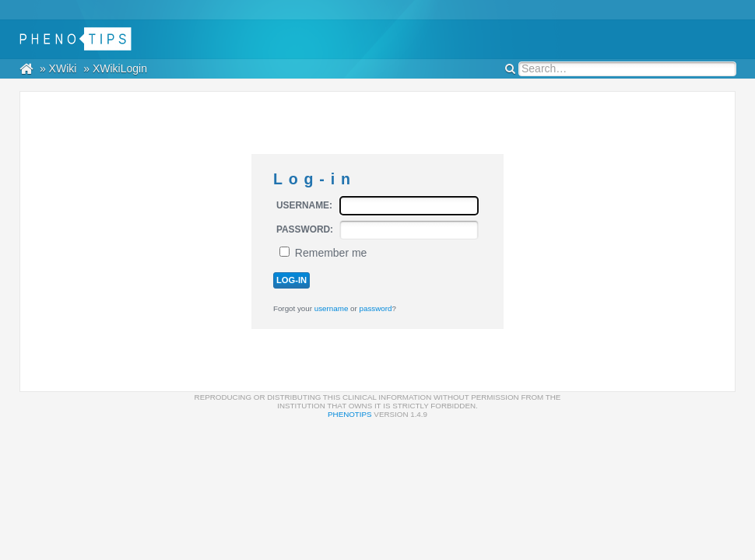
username (332, 308)
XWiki (63, 68)
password (376, 308)
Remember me (331, 253)
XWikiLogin (120, 68)
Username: (304, 205)
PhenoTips (350, 414)
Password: (305, 229)
